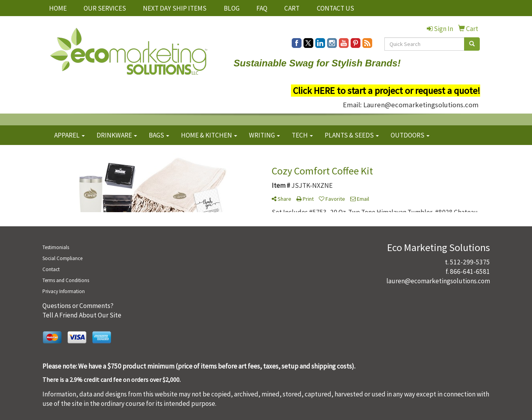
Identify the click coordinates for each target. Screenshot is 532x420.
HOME (58, 8)
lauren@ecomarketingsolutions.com (438, 281)
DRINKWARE (117, 135)
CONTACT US (335, 8)
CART (292, 8)
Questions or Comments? (78, 306)
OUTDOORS (410, 135)
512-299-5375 (470, 262)
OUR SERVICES (105, 8)
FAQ (262, 8)
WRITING (264, 135)
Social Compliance (62, 258)
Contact (51, 269)
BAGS (159, 135)
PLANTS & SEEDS (352, 135)
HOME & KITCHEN (209, 135)
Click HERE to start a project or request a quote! (387, 91)
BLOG (232, 8)
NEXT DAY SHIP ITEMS (175, 8)
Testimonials (56, 247)
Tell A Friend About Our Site (82, 315)
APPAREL (69, 135)
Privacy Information (64, 291)
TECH (302, 135)
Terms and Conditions (66, 280)
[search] (472, 44)
